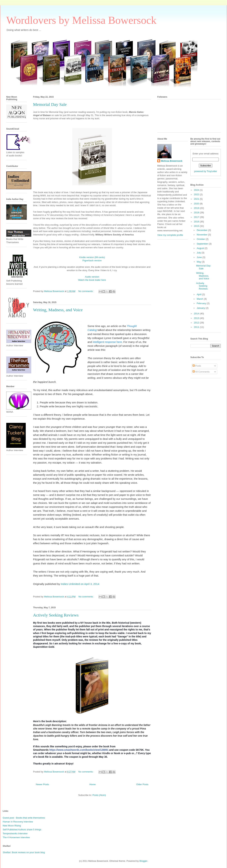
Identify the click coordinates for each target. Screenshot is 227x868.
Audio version (92, 277)
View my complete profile (170, 235)
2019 (197, 208)
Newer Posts (42, 784)
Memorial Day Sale (50, 104)
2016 (197, 222)
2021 (197, 199)
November (203, 235)
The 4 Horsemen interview (16, 837)
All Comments (201, 372)
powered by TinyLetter (206, 171)
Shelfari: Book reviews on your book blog (24, 852)
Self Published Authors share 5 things (22, 830)
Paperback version (92, 261)
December (203, 230)
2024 (197, 190)
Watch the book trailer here (92, 280)
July (199, 253)
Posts (197, 366)
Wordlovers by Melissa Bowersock (81, 20)
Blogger (143, 861)
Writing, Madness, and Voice (58, 310)
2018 (197, 212)
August (201, 248)
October (201, 239)
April (199, 294)
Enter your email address (206, 154)
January (201, 308)
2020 (197, 204)
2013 (197, 318)
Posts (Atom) (99, 795)
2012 (197, 323)
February (202, 303)
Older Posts (142, 784)
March (200, 299)
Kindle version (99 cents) (92, 257)
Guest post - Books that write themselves (24, 818)
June (200, 257)
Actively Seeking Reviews (56, 615)
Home (93, 784)
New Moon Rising (12, 826)
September (203, 244)
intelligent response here (107, 342)
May (199, 262)
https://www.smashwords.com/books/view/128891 (79, 750)
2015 (197, 226)
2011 (197, 327)
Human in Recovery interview (18, 822)
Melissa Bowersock (172, 161)
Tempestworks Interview (15, 833)
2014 (197, 314)
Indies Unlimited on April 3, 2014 (80, 584)
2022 (197, 194)
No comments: (86, 291)
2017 (197, 217)
